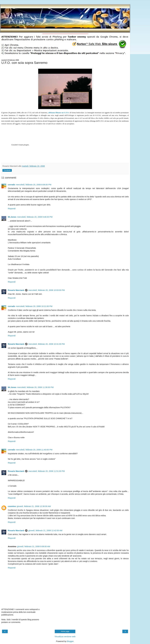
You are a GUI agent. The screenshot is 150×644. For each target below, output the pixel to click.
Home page (65, 631)
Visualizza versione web (65, 637)
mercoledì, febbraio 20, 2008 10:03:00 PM (47, 290)
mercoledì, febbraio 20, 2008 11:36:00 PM (35, 387)
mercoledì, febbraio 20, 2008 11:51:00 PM (47, 471)
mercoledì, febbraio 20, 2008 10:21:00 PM (34, 306)
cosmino (12, 506)
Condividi (7, 170)
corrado (12, 185)
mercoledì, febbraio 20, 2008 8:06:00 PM (34, 185)
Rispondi (12, 209)
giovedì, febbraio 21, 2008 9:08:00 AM (34, 546)
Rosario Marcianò (16, 290)
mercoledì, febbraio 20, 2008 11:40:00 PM (34, 450)
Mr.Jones (12, 217)
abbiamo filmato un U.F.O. (59, 113)
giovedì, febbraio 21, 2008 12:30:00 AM (34, 506)
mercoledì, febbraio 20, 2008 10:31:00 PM (47, 344)
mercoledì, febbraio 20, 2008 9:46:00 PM (35, 217)
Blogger (70, 641)
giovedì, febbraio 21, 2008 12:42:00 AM (45, 531)
